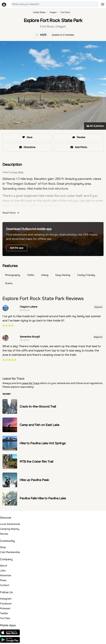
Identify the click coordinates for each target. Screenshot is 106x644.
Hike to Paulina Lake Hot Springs (43, 443)
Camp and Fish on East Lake (39, 425)
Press (3, 580)
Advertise (6, 575)
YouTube (5, 618)
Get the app (17, 248)
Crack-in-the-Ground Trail (38, 407)
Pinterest (5, 608)
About (4, 566)
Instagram (6, 599)
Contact (5, 585)
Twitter (4, 613)
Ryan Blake (18, 172)
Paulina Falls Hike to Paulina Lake (43, 498)
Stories (4, 534)
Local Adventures (10, 524)
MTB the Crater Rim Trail (36, 462)
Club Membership (10, 552)
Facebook (6, 604)
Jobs (3, 571)
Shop (3, 547)
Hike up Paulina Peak (34, 480)
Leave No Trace (31, 383)
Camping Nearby (10, 529)
